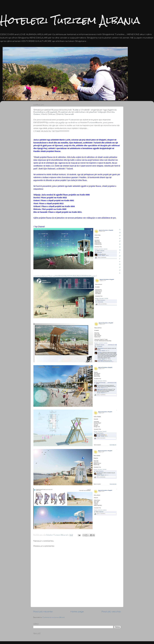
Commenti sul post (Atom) (53, 617)
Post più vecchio (111, 611)
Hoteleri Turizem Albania (70, 20)
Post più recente (43, 611)
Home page (77, 611)
